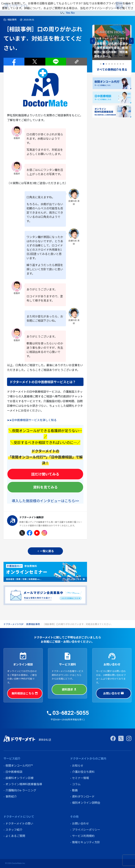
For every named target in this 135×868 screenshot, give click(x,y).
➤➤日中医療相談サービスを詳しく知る (32, 420)
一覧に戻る (45, 551)
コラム (76, 784)
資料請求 (69, 689)
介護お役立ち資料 (83, 772)
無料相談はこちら (25, 693)
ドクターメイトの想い (19, 823)
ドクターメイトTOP (14, 624)
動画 (75, 790)
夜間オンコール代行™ (19, 765)
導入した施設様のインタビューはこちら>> (45, 501)
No (73, 13)
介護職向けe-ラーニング (21, 790)
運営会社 (45, 740)
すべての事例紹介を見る (112, 69)
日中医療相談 (14, 772)
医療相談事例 (33, 624)
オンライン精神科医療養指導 (24, 784)
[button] (131, 41)
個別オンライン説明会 (86, 802)
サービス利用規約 (83, 836)
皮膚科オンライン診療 (20, 778)
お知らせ (78, 765)
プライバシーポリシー (86, 830)
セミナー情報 (81, 778)
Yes (68, 13)
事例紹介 (11, 796)
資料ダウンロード (83, 796)
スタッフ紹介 (14, 830)
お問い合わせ (114, 693)
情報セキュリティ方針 (86, 842)
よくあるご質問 (15, 836)
